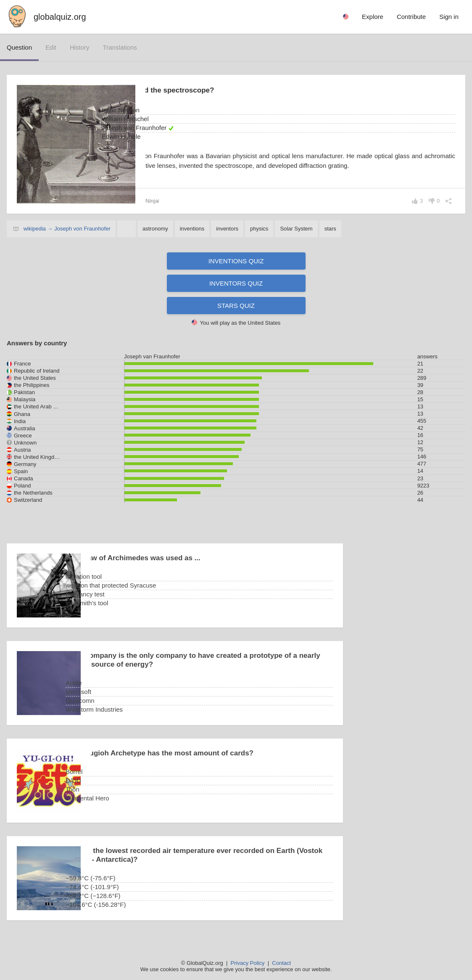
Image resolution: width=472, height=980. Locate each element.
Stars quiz (236, 306)
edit (51, 47)
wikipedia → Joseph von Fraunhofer (67, 229)
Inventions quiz (236, 261)
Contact (281, 963)
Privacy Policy (248, 963)
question (19, 47)
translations (120, 47)
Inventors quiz (236, 283)
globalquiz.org (60, 17)
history (80, 47)
